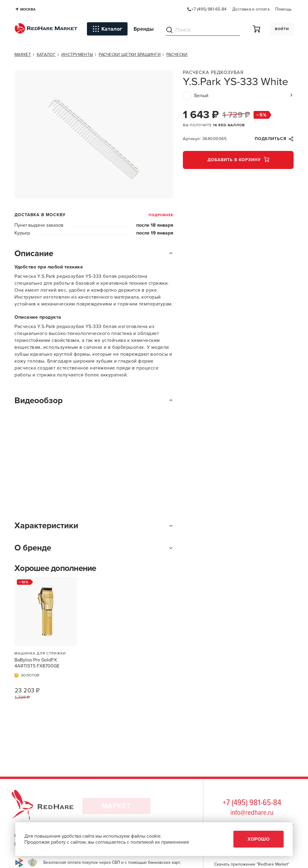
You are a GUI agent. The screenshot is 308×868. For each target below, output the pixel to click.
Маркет (117, 808)
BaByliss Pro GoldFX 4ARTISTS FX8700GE (37, 663)
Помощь (283, 9)
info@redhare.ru (252, 813)
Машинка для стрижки (40, 653)
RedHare (48, 808)
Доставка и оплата (251, 9)
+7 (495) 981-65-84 (252, 803)
